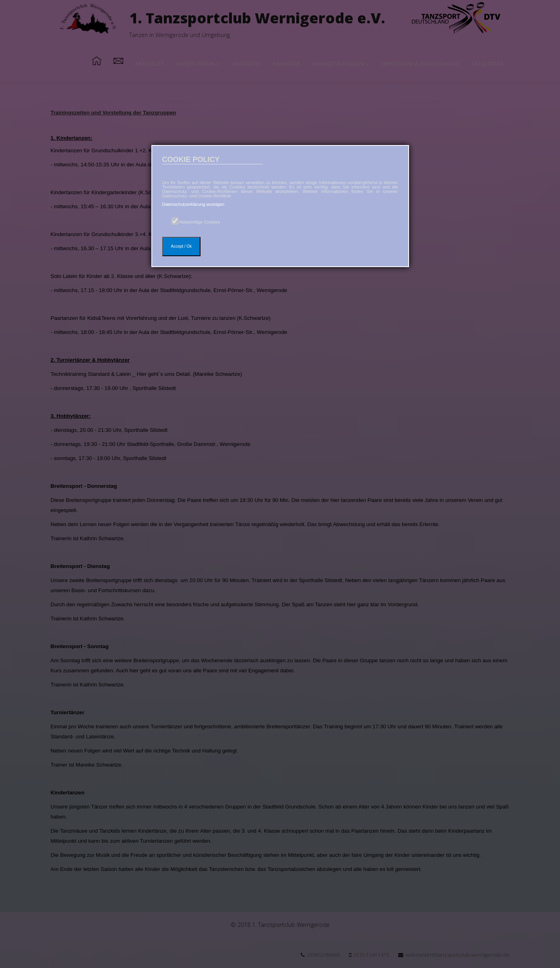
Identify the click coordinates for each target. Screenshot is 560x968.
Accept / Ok (182, 246)
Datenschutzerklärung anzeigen (193, 204)
